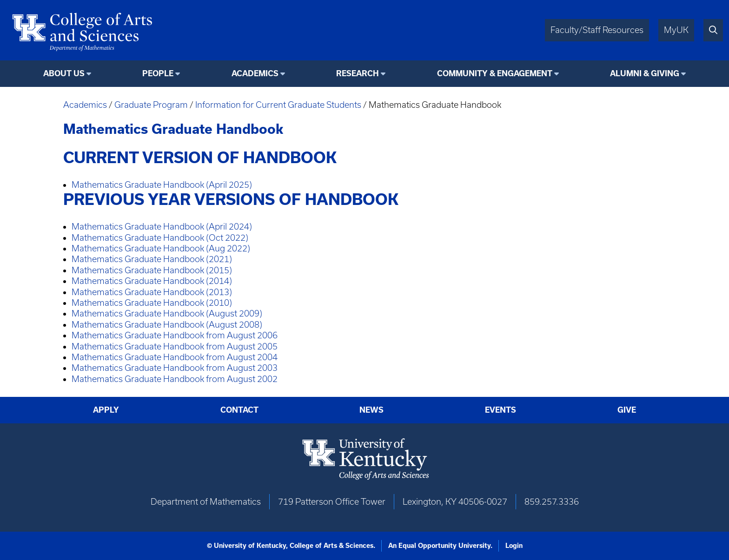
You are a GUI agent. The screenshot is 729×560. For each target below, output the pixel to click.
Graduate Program (151, 105)
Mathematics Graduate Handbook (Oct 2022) (160, 238)
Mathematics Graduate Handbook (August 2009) (167, 313)
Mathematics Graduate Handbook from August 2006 (175, 335)
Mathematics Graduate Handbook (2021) (152, 259)
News (371, 410)
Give (627, 410)
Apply (106, 410)
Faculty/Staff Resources (597, 30)
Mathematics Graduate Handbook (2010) (152, 303)
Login (514, 546)
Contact (239, 410)
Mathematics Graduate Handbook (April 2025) (162, 185)
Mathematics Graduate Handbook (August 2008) (167, 325)
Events (500, 410)
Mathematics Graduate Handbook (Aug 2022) (161, 248)
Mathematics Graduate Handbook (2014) (152, 281)
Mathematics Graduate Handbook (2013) (152, 292)
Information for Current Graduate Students (278, 105)
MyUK (676, 30)
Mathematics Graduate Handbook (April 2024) (162, 227)
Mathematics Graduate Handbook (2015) (152, 270)
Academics (85, 105)
